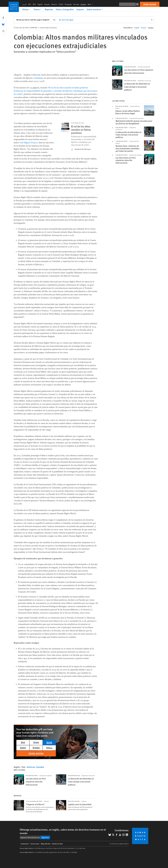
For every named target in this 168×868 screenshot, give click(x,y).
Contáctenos (25, 844)
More (91, 4)
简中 (30, 4)
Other (49, 748)
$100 (36, 742)
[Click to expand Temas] (38, 9)
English (40, 4)
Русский (76, 4)
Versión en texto (57, 844)
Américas (31, 767)
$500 (23, 748)
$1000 (36, 748)
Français (47, 4)
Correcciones (35, 844)
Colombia (40, 767)
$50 (23, 742)
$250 (49, 742)
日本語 (61, 4)
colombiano (39, 78)
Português (68, 4)
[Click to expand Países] (27, 9)
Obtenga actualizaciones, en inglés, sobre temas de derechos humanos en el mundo (63, 831)
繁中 (34, 4)
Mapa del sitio (46, 844)
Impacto (80, 9)
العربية (24, 4)
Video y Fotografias (65, 9)
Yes (54, 20)
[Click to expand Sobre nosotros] (95, 9)
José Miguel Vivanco (29, 143)
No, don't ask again (66, 20)
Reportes (49, 9)
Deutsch (54, 4)
